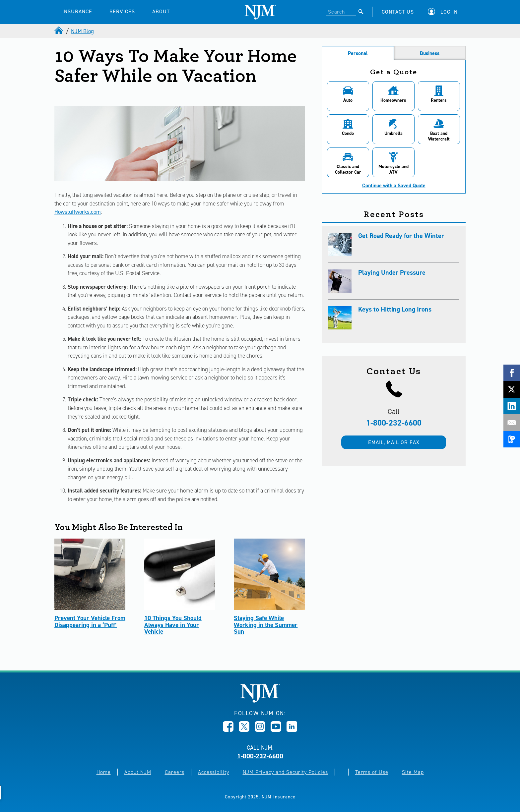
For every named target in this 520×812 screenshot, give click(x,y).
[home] (59, 31)
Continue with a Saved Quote (394, 186)
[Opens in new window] (228, 730)
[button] (444, 12)
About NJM (138, 772)
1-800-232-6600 (394, 423)
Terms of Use (372, 772)
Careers (175, 772)
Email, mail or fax (394, 442)
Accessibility (214, 772)
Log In (449, 12)
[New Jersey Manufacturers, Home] (260, 701)
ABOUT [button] (161, 11)
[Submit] (361, 12)
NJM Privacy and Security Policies (285, 772)
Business (430, 53)
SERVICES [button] (122, 11)
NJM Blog (82, 31)
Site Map (413, 772)
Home (104, 772)
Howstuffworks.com (78, 212)
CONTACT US (398, 12)
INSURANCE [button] (77, 11)
